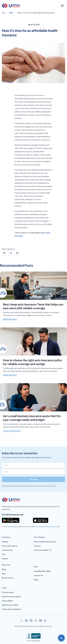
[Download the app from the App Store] (41, 520)
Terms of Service (51, 527)
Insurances (6, 537)
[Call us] (61, 638)
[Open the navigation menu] (62, 6)
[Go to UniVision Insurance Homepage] (11, 6)
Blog (11, 13)
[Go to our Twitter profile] (22, 621)
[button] (5, 253)
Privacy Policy (39, 527)
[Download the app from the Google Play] (11, 520)
